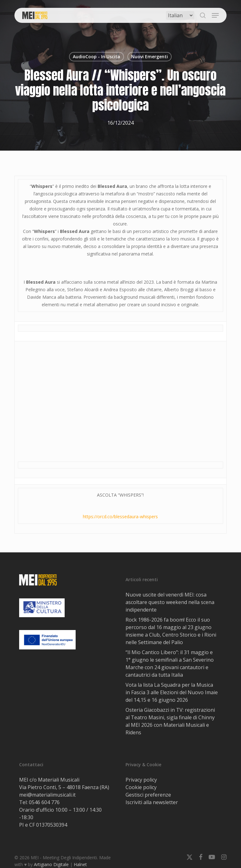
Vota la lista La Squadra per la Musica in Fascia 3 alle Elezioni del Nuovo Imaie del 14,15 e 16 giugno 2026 (172, 692)
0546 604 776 (44, 802)
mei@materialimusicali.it (47, 795)
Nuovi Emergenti (150, 57)
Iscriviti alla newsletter (152, 802)
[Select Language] (180, 15)
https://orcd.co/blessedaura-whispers (120, 517)
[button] (215, 15)
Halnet (80, 864)
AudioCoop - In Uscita (96, 57)
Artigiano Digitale (51, 864)
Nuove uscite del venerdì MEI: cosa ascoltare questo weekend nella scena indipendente (170, 602)
